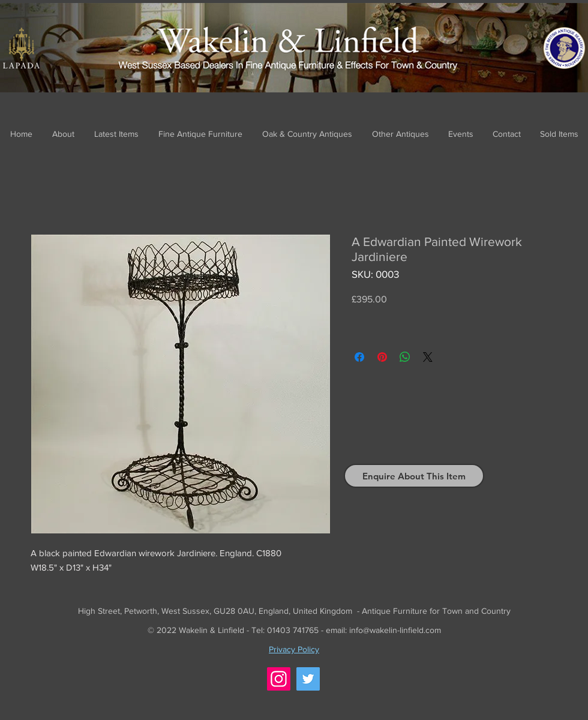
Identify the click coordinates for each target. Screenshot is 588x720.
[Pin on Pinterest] (382, 357)
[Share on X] (428, 357)
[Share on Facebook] (359, 357)
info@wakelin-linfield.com (395, 630)
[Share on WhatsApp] (405, 357)
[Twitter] (308, 679)
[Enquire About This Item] (414, 476)
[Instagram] (279, 679)
